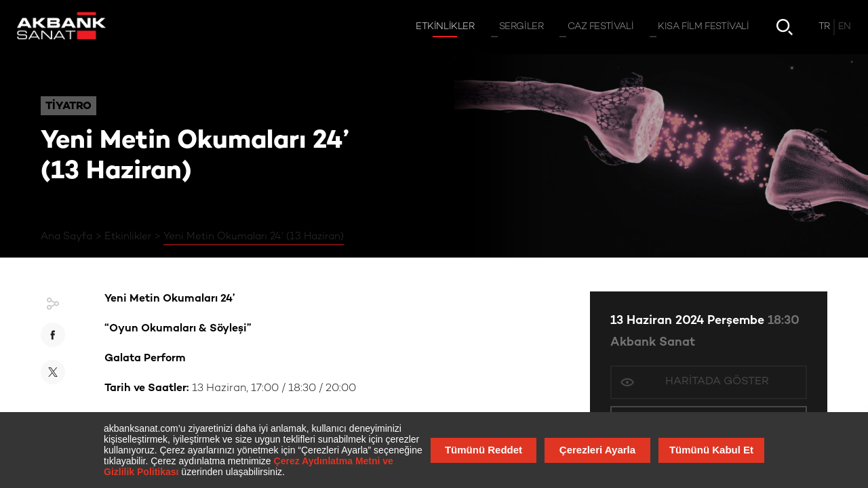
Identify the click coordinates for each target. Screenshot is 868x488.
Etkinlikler (128, 237)
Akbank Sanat (653, 343)
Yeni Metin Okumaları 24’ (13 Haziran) (254, 237)
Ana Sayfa (66, 237)
